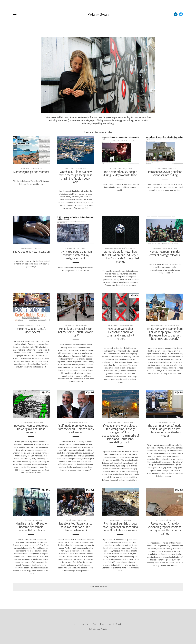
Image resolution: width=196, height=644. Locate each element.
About (86, 624)
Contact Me (99, 624)
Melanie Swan (98, 15)
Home (75, 624)
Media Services (116, 624)
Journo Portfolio (101, 629)
